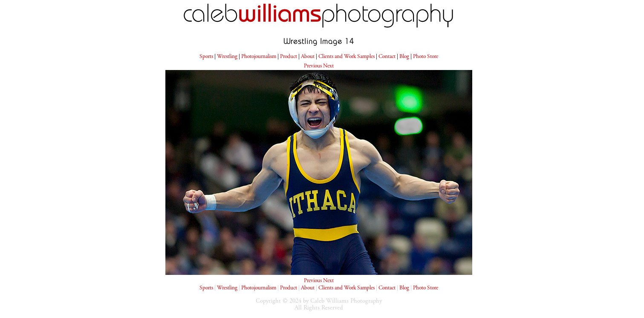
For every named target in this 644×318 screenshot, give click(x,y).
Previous (313, 66)
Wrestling (227, 57)
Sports (206, 57)
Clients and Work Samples (347, 57)
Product (289, 57)
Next (328, 66)
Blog (404, 57)
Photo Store (426, 57)
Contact (387, 57)
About (308, 57)
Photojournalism (259, 57)
